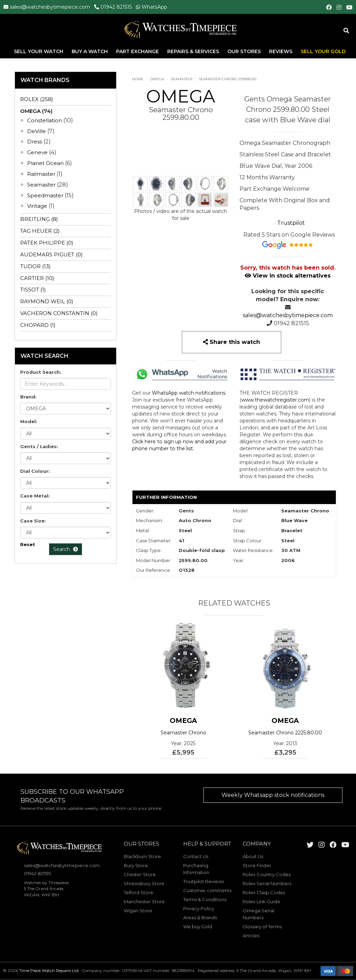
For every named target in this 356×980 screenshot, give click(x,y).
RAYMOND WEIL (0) (47, 301)
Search (66, 549)
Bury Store (136, 865)
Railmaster (41, 174)
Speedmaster (45, 195)
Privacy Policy (199, 908)
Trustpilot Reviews (204, 881)
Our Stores (244, 52)
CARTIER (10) (37, 278)
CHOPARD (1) (38, 325)
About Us (253, 856)
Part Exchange (138, 52)
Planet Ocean (45, 163)
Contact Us (196, 856)
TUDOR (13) (35, 266)
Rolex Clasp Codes (264, 892)
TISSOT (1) (33, 290)
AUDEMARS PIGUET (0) (51, 254)
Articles (251, 936)
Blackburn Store (142, 856)
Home (138, 79)
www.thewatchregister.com (275, 400)
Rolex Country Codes (267, 874)
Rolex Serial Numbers (267, 883)
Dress (35, 142)
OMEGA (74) (36, 111)
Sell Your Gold (323, 52)
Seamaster (181, 79)
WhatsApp (154, 7)
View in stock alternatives (288, 276)
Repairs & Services (194, 52)
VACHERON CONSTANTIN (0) (59, 313)
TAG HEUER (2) (40, 231)
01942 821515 (116, 7)
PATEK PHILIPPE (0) (47, 243)
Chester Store (140, 874)
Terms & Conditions (205, 899)
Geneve (37, 152)
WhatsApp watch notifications (189, 393)
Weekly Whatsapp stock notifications (273, 795)
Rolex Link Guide (261, 901)
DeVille (37, 131)
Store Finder (257, 865)
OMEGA (157, 79)
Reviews (281, 52)
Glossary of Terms (262, 927)
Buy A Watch (90, 52)
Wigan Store (138, 911)
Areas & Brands (200, 917)
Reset (28, 544)
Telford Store (139, 892)
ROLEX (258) (37, 99)
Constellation (44, 120)
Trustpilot (291, 223)
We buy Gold (198, 927)
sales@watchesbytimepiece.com (50, 7)
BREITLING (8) (39, 219)
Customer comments (207, 890)
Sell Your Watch (39, 52)
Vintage (37, 206)
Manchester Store (144, 901)
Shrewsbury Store (144, 883)
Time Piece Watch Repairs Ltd (49, 970)
